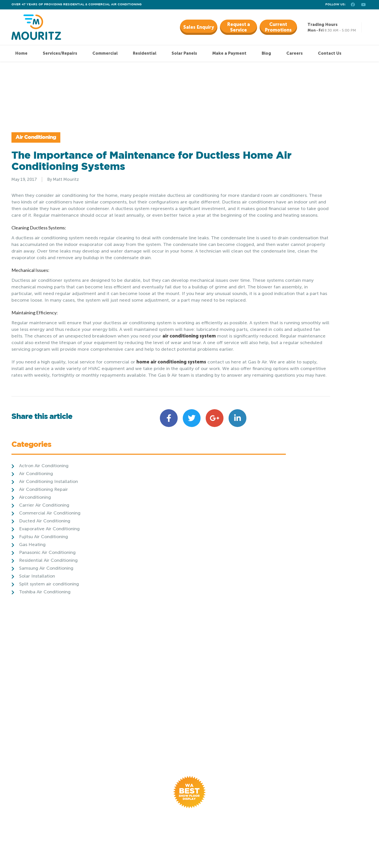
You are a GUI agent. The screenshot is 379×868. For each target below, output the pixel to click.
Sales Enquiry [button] (199, 27)
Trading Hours (322, 25)
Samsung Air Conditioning (296, 267)
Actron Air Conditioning (293, 164)
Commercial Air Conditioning (299, 212)
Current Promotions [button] (278, 27)
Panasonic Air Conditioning (297, 251)
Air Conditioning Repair (293, 188)
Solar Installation (286, 275)
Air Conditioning (44, 147)
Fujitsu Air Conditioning (293, 235)
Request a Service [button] (238, 27)
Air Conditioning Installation (298, 180)
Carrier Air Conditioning (294, 204)
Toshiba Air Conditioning (294, 290)
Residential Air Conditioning (298, 259)
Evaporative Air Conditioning (299, 227)
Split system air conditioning (298, 283)
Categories (281, 144)
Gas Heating (282, 243)
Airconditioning (284, 196)
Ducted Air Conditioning (294, 219)
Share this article (42, 496)
